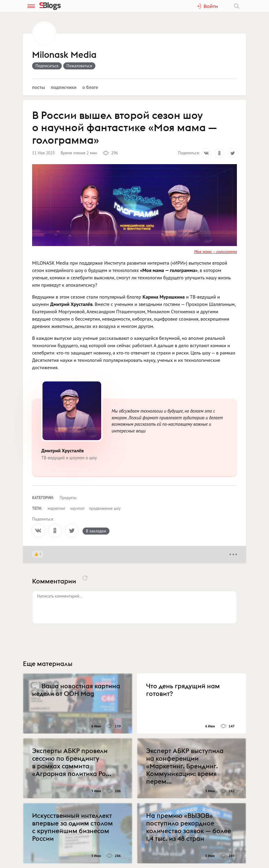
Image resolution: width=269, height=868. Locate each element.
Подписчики (64, 87)
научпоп (77, 508)
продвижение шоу (105, 508)
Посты (39, 87)
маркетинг (57, 508)
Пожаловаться (79, 66)
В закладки (96, 531)
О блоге (90, 87)
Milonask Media (64, 55)
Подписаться (47, 66)
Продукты (68, 498)
